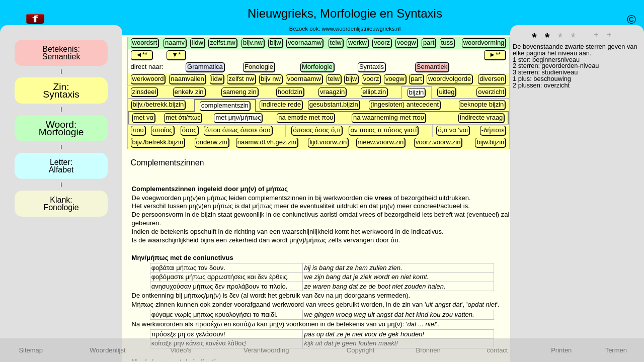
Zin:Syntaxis (61, 90)
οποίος (162, 130)
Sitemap (31, 350)
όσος (189, 130)
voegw (407, 42)
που (138, 130)
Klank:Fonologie (61, 204)
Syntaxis (372, 67)
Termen (616, 350)
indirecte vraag (481, 117)
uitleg (447, 92)
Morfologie (317, 67)
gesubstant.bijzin (334, 104)
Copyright (361, 350)
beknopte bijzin (482, 104)
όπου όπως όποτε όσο (238, 130)
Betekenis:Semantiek (61, 53)
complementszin (225, 105)
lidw (197, 42)
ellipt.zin (374, 92)
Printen (561, 350)
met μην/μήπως (238, 117)
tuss (447, 42)
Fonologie (259, 67)
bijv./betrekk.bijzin (158, 104)
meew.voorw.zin (381, 142)
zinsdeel (144, 92)
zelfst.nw (223, 42)
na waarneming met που (389, 117)
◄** (142, 55)
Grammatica (205, 67)
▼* (176, 55)
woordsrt (145, 42)
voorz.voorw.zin (438, 142)
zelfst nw (241, 79)
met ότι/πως (183, 117)
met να (144, 117)
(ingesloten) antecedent (405, 104)
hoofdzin (290, 92)
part (429, 42)
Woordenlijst (107, 350)
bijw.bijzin (490, 142)
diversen (492, 79)
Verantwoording (266, 350)
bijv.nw (253, 42)
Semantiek (432, 67)
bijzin (417, 92)
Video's (181, 350)
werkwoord (148, 79)
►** (495, 55)
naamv (175, 42)
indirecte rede (281, 104)
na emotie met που (306, 117)
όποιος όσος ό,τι (316, 130)
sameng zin (239, 92)
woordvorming (484, 42)
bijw (275, 42)
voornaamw (305, 42)
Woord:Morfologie (61, 128)
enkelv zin (189, 92)
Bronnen (428, 350)
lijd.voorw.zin (328, 142)
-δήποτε (493, 130)
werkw (357, 42)
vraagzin (332, 92)
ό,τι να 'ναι (453, 130)
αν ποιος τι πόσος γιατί (383, 130)
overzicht (491, 92)
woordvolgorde (450, 79)
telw (336, 42)
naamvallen (187, 79)
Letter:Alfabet (61, 166)
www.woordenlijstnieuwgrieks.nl (361, 29)
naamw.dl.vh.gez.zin (267, 142)
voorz (382, 42)
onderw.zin (212, 142)
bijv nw (271, 79)
